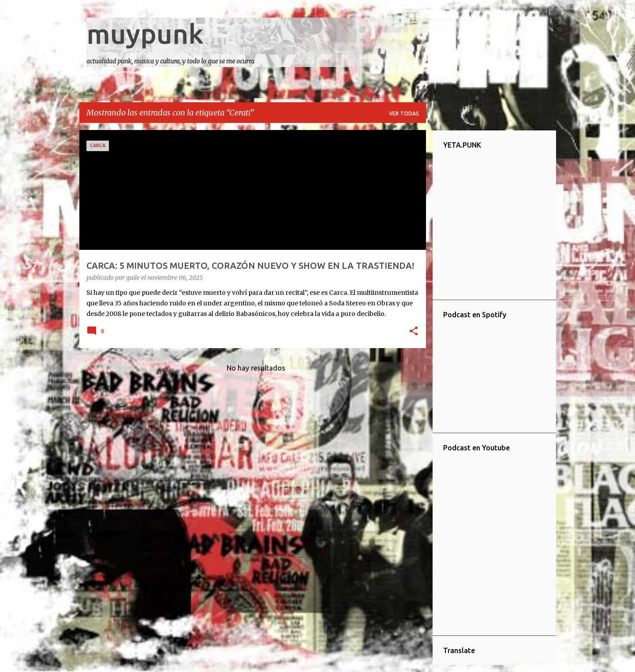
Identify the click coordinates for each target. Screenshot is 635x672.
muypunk (145, 33)
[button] (414, 332)
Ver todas (404, 113)
